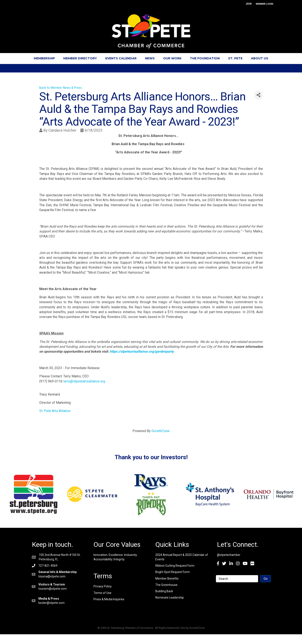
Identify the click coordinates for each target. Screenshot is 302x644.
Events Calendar (121, 58)
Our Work (172, 58)
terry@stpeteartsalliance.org (84, 381)
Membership (44, 58)
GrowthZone (160, 431)
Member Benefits (167, 579)
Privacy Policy (103, 586)
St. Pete (235, 58)
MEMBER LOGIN (264, 4)
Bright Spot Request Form (173, 572)
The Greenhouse (166, 585)
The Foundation (205, 58)
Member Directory (80, 58)
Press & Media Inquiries (109, 599)
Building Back (164, 591)
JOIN (249, 4)
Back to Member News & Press (60, 88)
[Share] (259, 95)
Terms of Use (102, 593)
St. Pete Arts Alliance (55, 411)
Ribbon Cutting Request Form (175, 566)
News (150, 58)
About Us (260, 58)
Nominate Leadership (170, 598)
